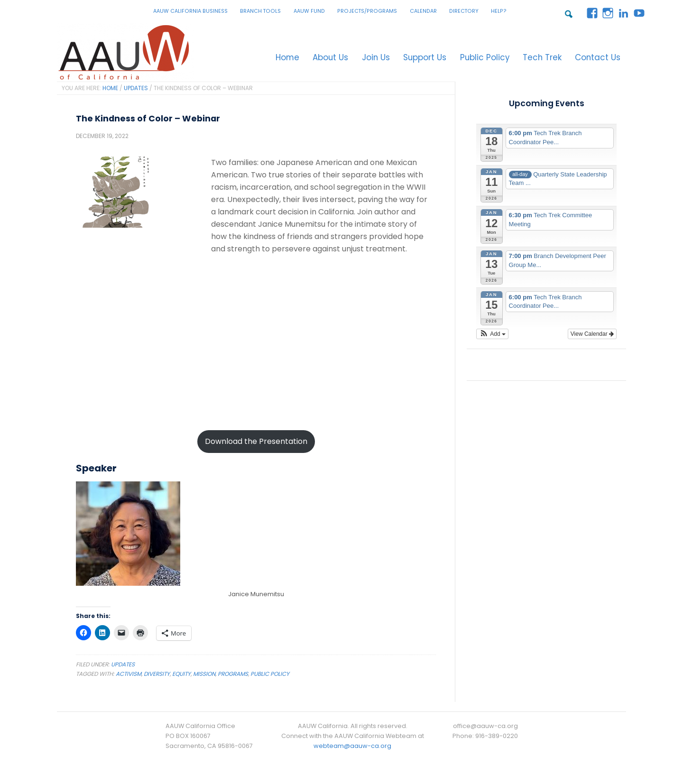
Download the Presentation (256, 444)
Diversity (157, 676)
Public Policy (270, 676)
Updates (123, 667)
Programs (233, 676)
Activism (129, 676)
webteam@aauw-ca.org (352, 748)
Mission (204, 676)
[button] (492, 336)
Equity (181, 676)
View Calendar (592, 336)
